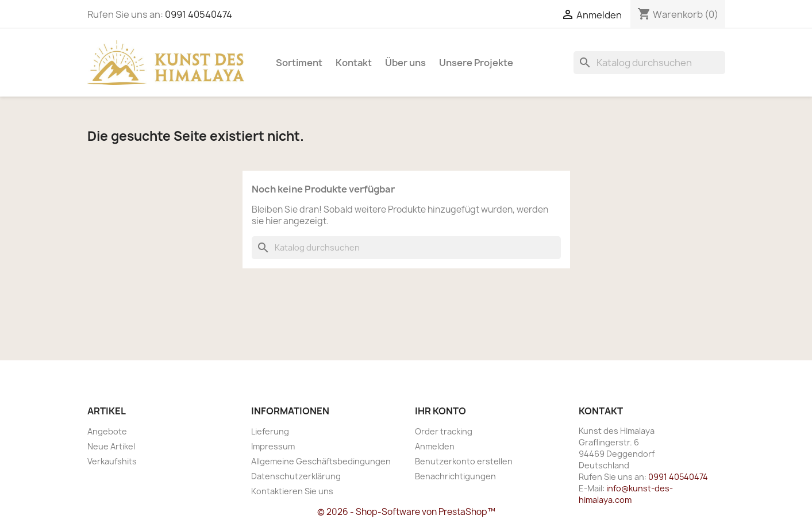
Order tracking (444, 431)
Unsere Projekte (476, 63)
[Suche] (649, 63)
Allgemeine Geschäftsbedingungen (321, 461)
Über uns (405, 63)
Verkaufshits (112, 461)
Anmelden (435, 446)
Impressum (273, 446)
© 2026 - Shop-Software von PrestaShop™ (406, 512)
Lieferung (270, 431)
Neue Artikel (111, 446)
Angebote (107, 431)
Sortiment (299, 63)
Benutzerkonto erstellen (464, 461)
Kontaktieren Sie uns (292, 491)
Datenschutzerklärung (296, 476)
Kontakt (354, 63)
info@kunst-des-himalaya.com (626, 494)
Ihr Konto (440, 411)
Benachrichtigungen (455, 476)
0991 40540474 (199, 14)
